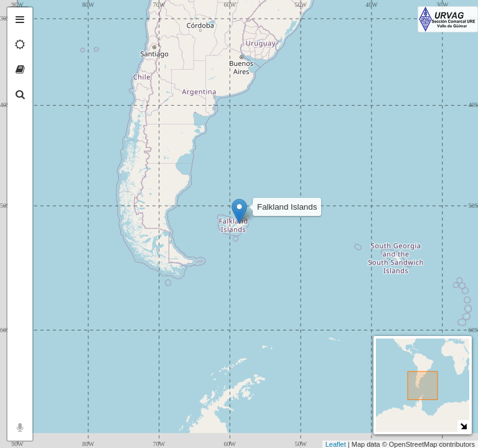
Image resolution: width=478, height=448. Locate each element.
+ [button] (48, 17)
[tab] (20, 20)
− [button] (48, 36)
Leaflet (336, 444)
